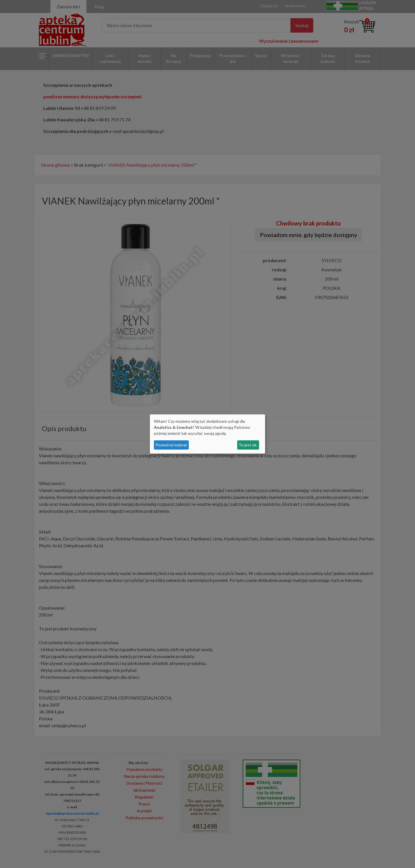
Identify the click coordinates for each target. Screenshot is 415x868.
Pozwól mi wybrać (171, 445)
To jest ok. (248, 445)
